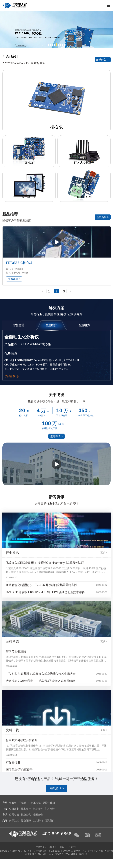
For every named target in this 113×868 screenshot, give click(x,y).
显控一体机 (49, 859)
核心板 (13, 859)
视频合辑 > (103, 283)
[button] (42, 45)
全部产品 (103, 60)
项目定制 (14, 865)
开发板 (22, 859)
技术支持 (26, 865)
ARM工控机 (34, 859)
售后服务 (38, 865)
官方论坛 (50, 865)
